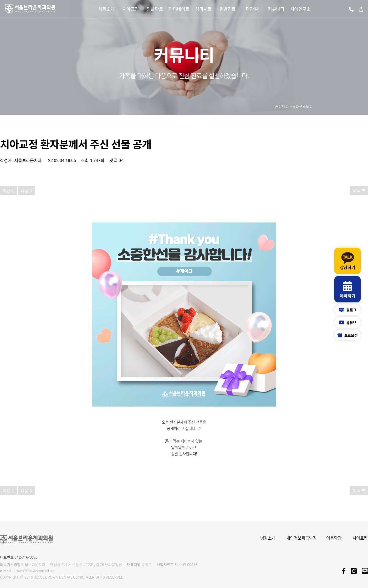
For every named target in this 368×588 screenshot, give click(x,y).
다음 (27, 191)
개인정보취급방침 (301, 538)
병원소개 (268, 538)
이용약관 (334, 538)
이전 (8, 191)
